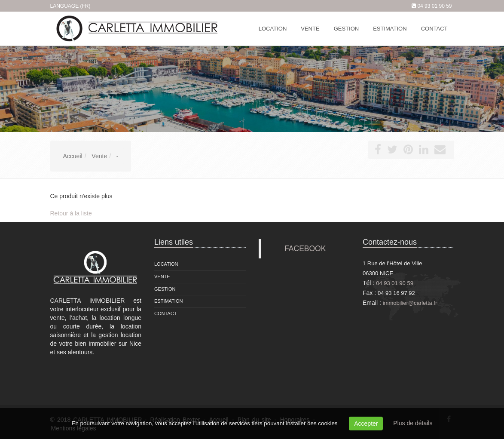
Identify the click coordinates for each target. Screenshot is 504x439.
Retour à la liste (71, 213)
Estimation (168, 301)
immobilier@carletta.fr (410, 303)
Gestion (165, 289)
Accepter (366, 424)
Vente (162, 276)
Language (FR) (70, 6)
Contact (165, 313)
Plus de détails (413, 423)
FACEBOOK (305, 249)
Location (166, 264)
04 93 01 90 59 (434, 6)
